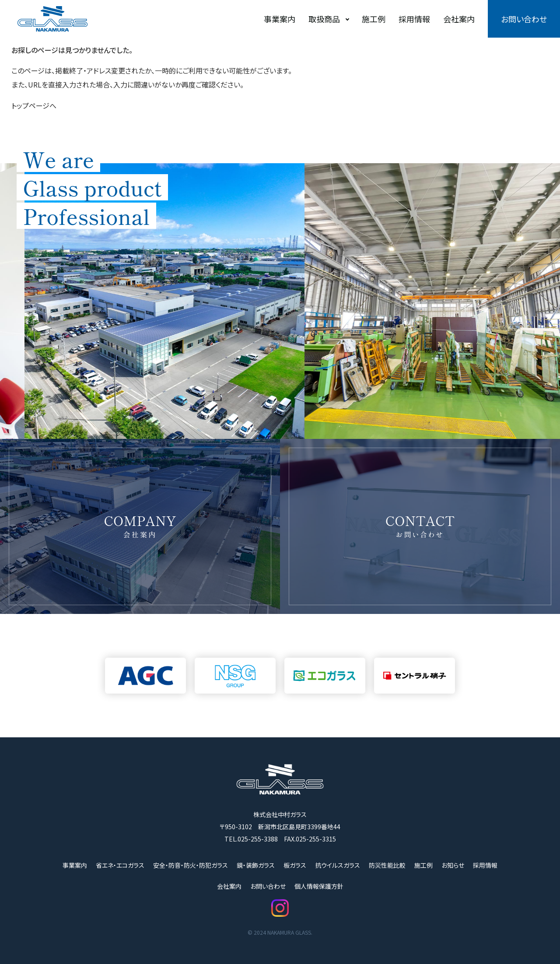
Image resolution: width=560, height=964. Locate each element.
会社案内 (459, 19)
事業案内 (280, 19)
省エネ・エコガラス (120, 865)
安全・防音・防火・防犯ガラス (191, 865)
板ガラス (295, 865)
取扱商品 (324, 19)
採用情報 (414, 19)
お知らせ (453, 865)
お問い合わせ (524, 19)
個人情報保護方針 (319, 886)
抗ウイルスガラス (338, 865)
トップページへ (34, 105)
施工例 (374, 19)
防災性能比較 (387, 865)
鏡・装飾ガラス (256, 865)
